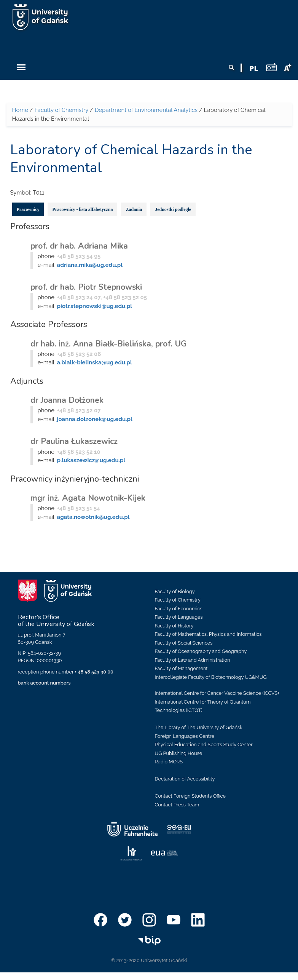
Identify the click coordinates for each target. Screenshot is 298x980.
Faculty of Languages (179, 617)
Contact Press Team (177, 805)
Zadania (134, 209)
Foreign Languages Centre (185, 736)
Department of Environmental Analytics (146, 110)
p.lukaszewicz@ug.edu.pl (91, 460)
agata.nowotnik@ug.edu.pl (93, 517)
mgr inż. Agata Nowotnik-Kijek (88, 498)
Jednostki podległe (173, 209)
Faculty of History (174, 626)
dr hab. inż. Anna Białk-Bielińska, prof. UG (108, 344)
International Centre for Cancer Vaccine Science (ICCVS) (217, 693)
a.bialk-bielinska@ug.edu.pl (95, 362)
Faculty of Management (181, 668)
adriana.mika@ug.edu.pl (90, 265)
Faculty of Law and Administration (193, 660)
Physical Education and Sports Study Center (204, 745)
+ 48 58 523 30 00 (94, 672)
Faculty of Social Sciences (184, 643)
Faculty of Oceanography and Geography (201, 651)
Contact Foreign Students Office (190, 796)
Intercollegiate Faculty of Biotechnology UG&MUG (211, 677)
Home (20, 110)
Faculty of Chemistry (61, 110)
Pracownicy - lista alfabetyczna (82, 209)
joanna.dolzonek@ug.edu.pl (95, 419)
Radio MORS (169, 762)
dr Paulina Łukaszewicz (74, 441)
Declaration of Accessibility (185, 779)
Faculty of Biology (175, 591)
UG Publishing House (179, 753)
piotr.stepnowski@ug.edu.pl (95, 306)
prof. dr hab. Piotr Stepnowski (86, 287)
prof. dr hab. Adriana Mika (79, 246)
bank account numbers (44, 683)
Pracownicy (28, 209)
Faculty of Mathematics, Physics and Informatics (208, 634)
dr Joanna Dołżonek (67, 400)
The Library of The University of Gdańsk (199, 727)
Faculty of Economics (179, 609)
